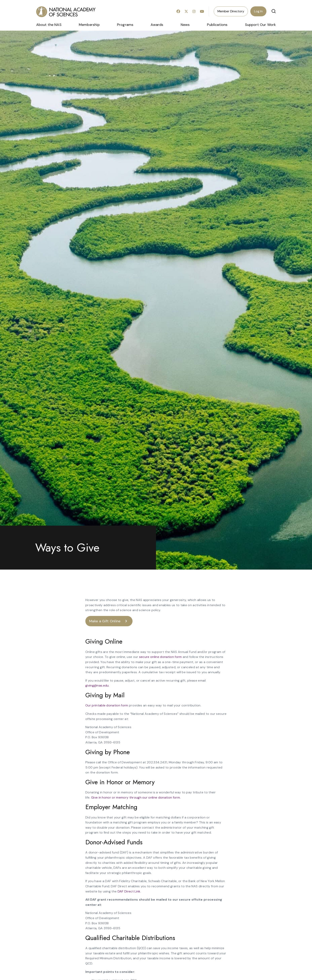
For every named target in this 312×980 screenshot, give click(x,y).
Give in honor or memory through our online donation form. (136, 797)
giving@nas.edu (97, 685)
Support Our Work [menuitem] (260, 25)
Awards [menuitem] (157, 25)
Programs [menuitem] (125, 25)
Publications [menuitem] (217, 25)
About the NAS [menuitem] (49, 25)
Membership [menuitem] (89, 25)
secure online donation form (160, 657)
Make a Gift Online (105, 621)
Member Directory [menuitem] (231, 11)
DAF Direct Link (129, 891)
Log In (258, 11)
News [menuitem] (185, 25)
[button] (274, 11)
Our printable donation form (107, 705)
